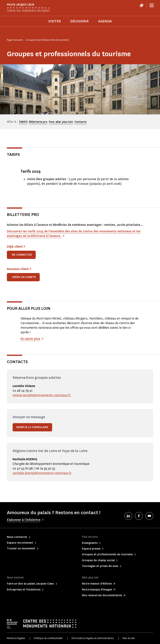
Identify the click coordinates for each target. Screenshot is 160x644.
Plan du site (129, 638)
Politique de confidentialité (48, 638)
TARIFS (23, 122)
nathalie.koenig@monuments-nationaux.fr (42, 473)
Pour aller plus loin (61, 122)
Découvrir (79, 21)
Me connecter (22, 255)
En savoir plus (30, 339)
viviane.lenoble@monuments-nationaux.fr (42, 395)
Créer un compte (24, 277)
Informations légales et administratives (93, 638)
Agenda (105, 21)
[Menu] (152, 5)
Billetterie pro (38, 122)
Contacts (80, 122)
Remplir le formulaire (32, 427)
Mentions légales (16, 638)
